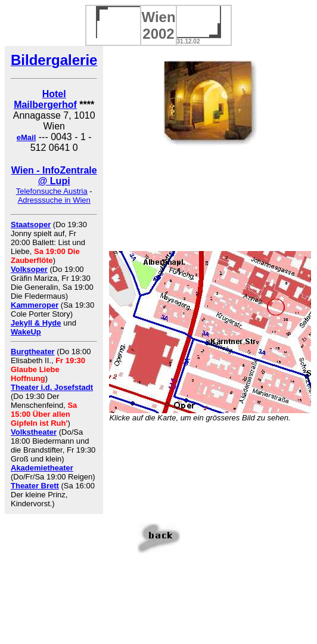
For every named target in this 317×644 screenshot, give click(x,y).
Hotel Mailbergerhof (45, 99)
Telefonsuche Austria (52, 191)
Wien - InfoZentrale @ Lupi (54, 176)
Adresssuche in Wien (54, 200)
